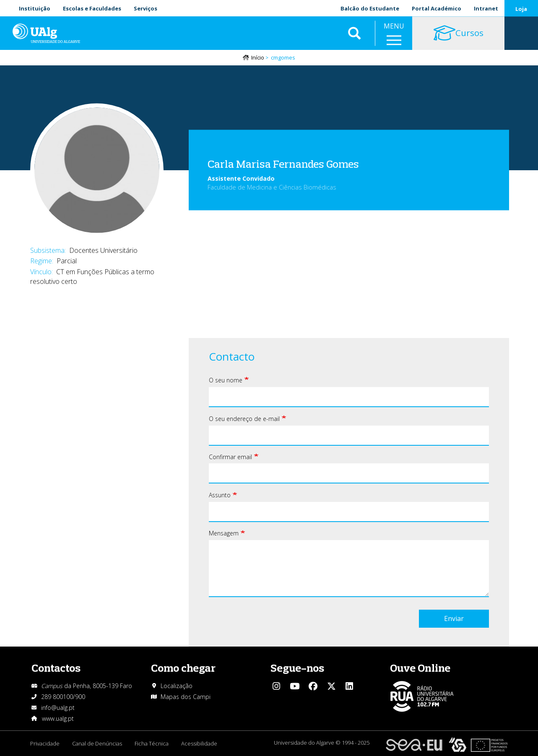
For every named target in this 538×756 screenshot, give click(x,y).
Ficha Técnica (152, 743)
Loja (521, 9)
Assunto (220, 495)
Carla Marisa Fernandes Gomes (283, 163)
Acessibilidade (199, 743)
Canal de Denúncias (97, 743)
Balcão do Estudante (370, 8)
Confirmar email (230, 457)
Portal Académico (437, 8)
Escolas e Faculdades (92, 8)
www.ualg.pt (58, 718)
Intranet (486, 8)
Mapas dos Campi (186, 697)
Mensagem (224, 533)
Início (258, 57)
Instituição (35, 8)
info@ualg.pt (58, 708)
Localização (177, 686)
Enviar (454, 618)
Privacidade (45, 743)
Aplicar (354, 34)
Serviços (146, 8)
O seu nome (226, 380)
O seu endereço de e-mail (244, 419)
